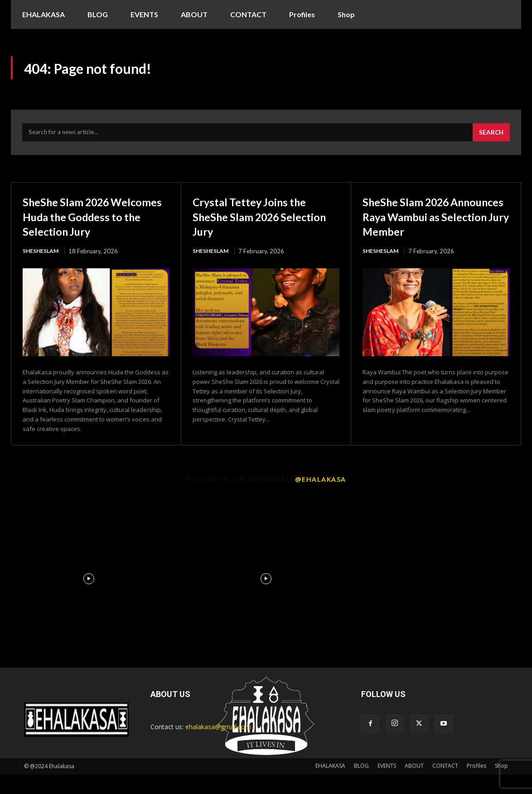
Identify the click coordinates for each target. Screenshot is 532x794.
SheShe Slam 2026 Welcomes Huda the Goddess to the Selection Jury (94, 228)
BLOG (361, 785)
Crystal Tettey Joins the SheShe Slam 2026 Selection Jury (260, 221)
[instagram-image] (89, 598)
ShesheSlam (42, 270)
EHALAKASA (330, 785)
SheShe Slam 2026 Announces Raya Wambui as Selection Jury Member (435, 228)
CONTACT (445, 785)
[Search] (490, 137)
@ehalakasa (321, 499)
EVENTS (387, 785)
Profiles (476, 785)
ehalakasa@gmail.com (218, 746)
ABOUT (414, 785)
